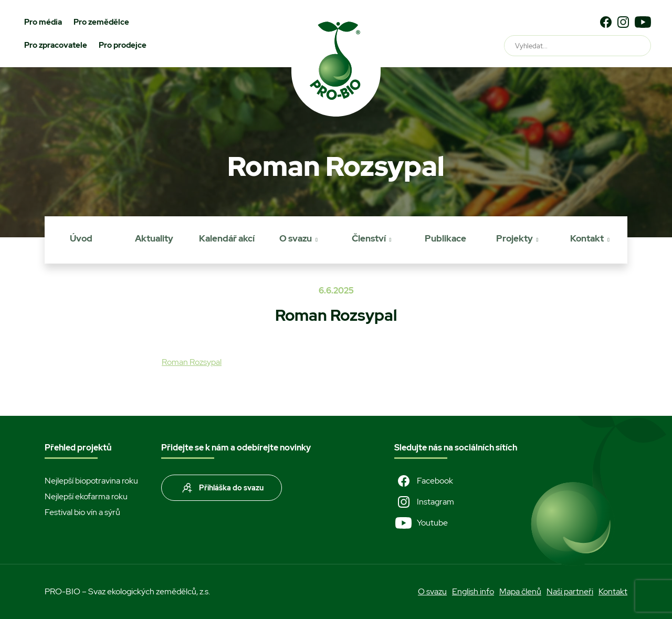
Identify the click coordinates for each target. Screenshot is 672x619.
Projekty (514, 238)
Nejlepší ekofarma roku (86, 496)
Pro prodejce (123, 45)
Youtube (421, 523)
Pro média (43, 22)
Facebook (424, 481)
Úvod (81, 238)
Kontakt (587, 238)
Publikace (445, 238)
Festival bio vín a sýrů (82, 512)
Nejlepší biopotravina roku (91, 481)
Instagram (424, 502)
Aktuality (154, 238)
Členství (369, 238)
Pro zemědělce (101, 22)
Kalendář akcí (227, 238)
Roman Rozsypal (192, 362)
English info (473, 591)
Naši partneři (570, 591)
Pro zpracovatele (56, 45)
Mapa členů (520, 591)
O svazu (296, 238)
